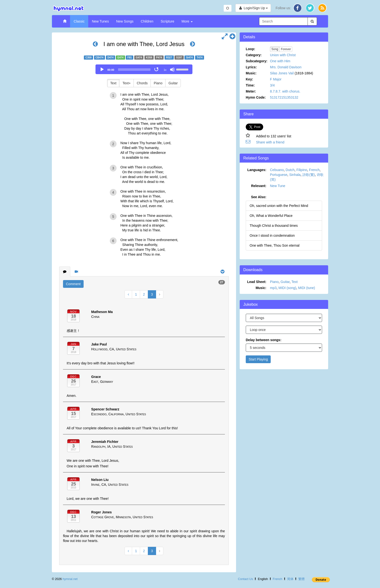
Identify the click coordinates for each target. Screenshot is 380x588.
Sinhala (295, 175)
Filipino (302, 170)
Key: (249, 79)
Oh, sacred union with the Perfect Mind (279, 206)
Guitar (173, 83)
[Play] (102, 70)
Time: (250, 85)
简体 (290, 579)
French (314, 170)
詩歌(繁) (309, 175)
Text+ (127, 83)
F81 (130, 57)
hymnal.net (70, 579)
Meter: (251, 91)
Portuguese (279, 175)
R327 (169, 57)
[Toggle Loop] (157, 70)
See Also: (259, 197)
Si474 (189, 57)
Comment (73, 284)
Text (113, 83)
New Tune (278, 186)
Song (275, 49)
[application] (144, 69)
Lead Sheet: (257, 282)
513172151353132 (284, 97)
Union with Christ (283, 55)
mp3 (273, 288)
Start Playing (258, 359)
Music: (251, 73)
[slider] (134, 70)
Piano (158, 83)
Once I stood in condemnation (272, 235)
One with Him (280, 61)
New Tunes (100, 21)
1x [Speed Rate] (165, 70)
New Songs (125, 21)
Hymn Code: (256, 97)
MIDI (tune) (307, 288)
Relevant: (259, 186)
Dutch (290, 170)
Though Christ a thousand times (274, 226)
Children (147, 21)
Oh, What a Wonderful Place (271, 216)
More (187, 21)
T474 (200, 57)
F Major (276, 79)
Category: (254, 55)
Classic (79, 21)
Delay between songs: (264, 340)
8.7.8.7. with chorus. (285, 91)
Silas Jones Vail (282, 73)
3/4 (272, 85)
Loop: (250, 49)
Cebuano (277, 170)
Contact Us (245, 579)
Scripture (167, 21)
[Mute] (172, 70)
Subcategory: (257, 61)
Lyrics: (251, 67)
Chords (142, 83)
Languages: (257, 170)
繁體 (301, 579)
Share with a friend (270, 142)
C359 (88, 57)
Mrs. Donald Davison (286, 67)
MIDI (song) (287, 288)
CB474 (99, 57)
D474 (110, 57)
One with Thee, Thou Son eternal (275, 245)
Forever (286, 49)
